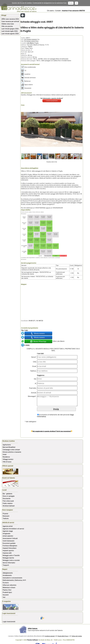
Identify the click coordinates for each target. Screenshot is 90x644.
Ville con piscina (7, 26)
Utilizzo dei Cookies (77, 636)
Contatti (58, 11)
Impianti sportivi (8, 551)
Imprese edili (7, 553)
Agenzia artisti (8, 526)
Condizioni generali (50, 636)
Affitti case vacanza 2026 (10, 19)
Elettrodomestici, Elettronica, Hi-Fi (14, 580)
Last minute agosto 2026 (10, 34)
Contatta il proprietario (52, 101)
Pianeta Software (33, 640)
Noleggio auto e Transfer (11, 555)
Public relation (8, 503)
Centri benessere (9, 541)
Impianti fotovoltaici (10, 548)
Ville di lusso (7, 462)
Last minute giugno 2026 (10, 29)
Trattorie (6, 518)
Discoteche (7, 499)
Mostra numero (40, 333)
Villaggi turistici (8, 459)
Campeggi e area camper (11, 450)
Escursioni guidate (9, 543)
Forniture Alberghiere (10, 546)
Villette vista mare (8, 24)
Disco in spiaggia (9, 496)
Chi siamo (50, 11)
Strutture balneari (9, 506)
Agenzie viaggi (8, 531)
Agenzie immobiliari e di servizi (13, 529)
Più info (71, 3)
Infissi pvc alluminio (10, 585)
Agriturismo (7, 445)
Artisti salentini (8, 536)
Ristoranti (6, 516)
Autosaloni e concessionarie (12, 578)
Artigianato (7, 534)
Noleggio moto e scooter (11, 560)
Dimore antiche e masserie (12, 452)
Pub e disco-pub (8, 501)
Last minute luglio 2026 (10, 31)
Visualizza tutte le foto (52, 162)
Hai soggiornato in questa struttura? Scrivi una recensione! (52, 431)
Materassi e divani (9, 588)
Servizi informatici (9, 563)
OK (76, 3)
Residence (6, 457)
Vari (4, 597)
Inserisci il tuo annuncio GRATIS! (74, 11)
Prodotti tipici (7, 592)
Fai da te (6, 583)
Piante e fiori (7, 590)
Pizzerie (5, 514)
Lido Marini (30, 43)
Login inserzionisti (9, 622)
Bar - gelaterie (7, 494)
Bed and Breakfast (9, 447)
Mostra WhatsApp (40, 341)
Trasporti (6, 565)
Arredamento (7, 575)
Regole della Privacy (63, 636)
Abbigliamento (8, 573)
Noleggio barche (8, 558)
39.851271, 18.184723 (36, 321)
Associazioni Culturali (10, 538)
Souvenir (6, 595)
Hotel (5, 454)
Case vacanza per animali (10, 21)
